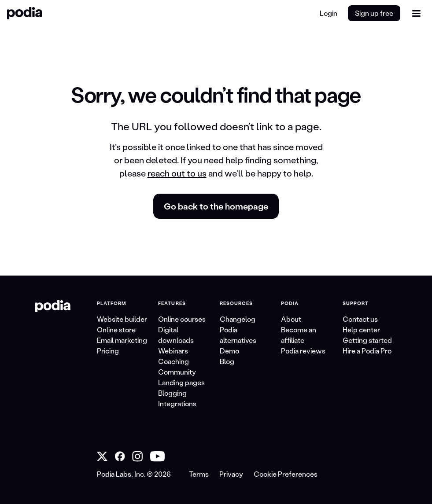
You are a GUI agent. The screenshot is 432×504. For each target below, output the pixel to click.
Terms (199, 474)
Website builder (122, 319)
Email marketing (122, 340)
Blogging (172, 393)
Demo (229, 351)
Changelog (238, 319)
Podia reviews (303, 351)
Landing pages (181, 382)
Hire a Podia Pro (367, 351)
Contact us (360, 319)
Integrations (177, 403)
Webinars (173, 351)
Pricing (108, 351)
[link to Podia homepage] (53, 306)
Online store (116, 329)
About (291, 319)
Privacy (231, 474)
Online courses (182, 319)
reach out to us (177, 173)
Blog (227, 361)
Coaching (174, 361)
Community (177, 372)
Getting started (367, 340)
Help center (361, 329)
